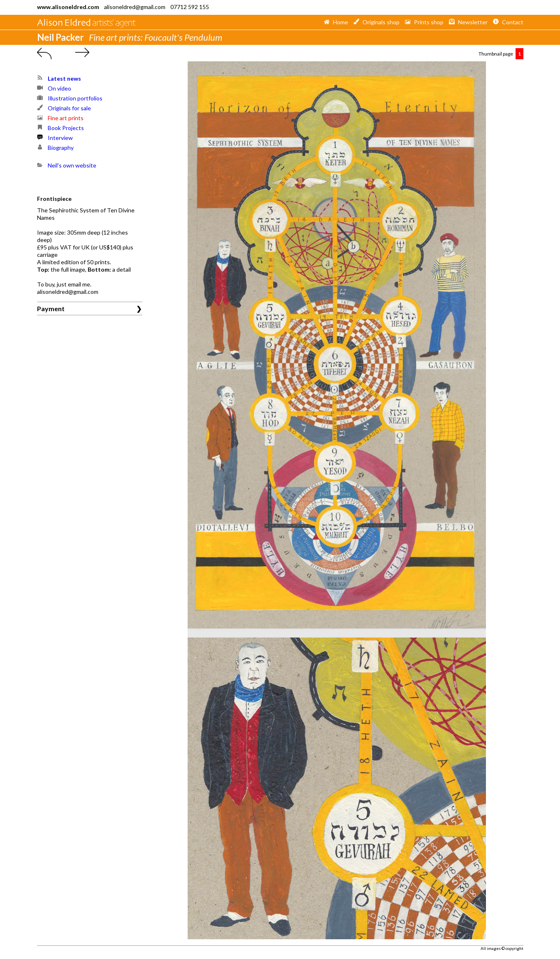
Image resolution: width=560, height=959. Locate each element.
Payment (51, 308)
